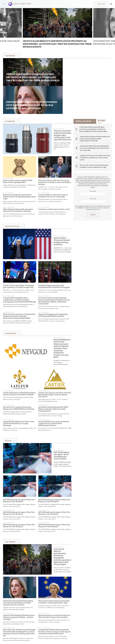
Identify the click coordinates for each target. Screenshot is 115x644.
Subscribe (101, 4)
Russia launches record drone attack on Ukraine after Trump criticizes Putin (54, 589)
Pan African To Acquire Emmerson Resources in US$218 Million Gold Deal (19, 381)
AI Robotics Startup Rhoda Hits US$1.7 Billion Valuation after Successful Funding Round (53, 382)
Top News (12, 515)
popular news (85, 94)
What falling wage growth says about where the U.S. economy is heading (18, 183)
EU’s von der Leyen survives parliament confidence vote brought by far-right (54, 575)
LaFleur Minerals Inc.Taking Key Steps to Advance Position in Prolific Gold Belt (19, 366)
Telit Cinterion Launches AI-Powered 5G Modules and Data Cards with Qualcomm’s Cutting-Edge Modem (19, 289)
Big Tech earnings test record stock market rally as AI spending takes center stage (19, 169)
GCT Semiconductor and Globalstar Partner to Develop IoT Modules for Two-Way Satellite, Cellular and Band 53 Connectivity (54, 273)
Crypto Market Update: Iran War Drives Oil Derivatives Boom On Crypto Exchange (19, 396)
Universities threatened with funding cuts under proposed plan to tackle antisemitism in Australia (18, 575)
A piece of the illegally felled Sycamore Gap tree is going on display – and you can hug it (19, 590)
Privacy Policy (55, 627)
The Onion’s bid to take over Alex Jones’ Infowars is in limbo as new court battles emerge (54, 155)
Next (106, 23)
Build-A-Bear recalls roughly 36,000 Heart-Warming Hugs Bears (18, 154)
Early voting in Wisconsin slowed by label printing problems (62, 214)
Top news (12, 56)
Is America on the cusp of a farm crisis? (54, 182)
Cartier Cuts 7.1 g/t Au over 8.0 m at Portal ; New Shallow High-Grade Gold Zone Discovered (55, 367)
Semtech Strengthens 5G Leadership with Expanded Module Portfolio (53, 288)
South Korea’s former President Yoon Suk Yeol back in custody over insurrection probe (94, 130)
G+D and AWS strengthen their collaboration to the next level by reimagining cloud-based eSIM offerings (19, 272)
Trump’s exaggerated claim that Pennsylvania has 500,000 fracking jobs (54, 259)
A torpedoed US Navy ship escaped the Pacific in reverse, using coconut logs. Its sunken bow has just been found (54, 604)
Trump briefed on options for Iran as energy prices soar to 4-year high (53, 168)
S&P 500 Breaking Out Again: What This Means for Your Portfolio (61, 428)
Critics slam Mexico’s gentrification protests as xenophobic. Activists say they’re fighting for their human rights (63, 529)
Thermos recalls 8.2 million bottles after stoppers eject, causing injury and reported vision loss (63, 108)
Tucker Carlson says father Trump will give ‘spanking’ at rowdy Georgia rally (18, 259)
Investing (12, 306)
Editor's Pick (14, 199)
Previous (9, 23)
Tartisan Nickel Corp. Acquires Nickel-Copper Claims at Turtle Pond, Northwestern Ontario (54, 396)
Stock (10, 413)
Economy (12, 94)
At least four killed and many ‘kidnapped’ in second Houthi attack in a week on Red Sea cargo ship (94, 121)
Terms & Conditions (71, 627)
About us (43, 627)
